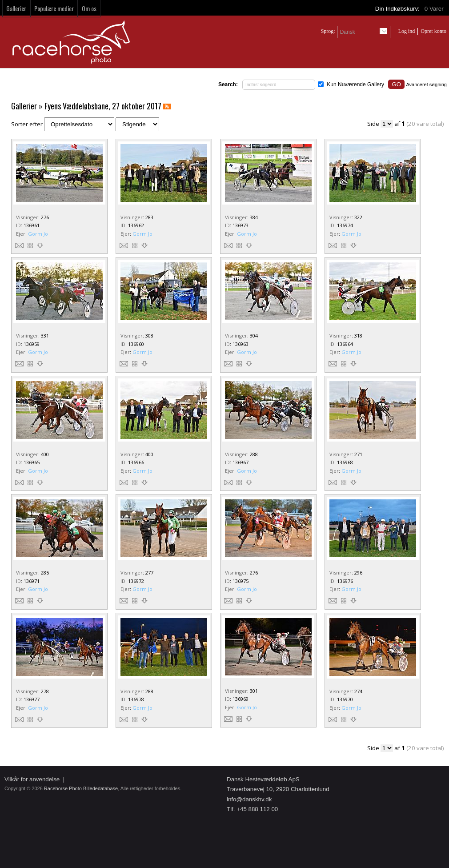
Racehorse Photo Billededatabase (81, 788)
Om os (89, 8)
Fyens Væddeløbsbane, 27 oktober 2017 (103, 106)
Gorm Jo (38, 234)
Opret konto (433, 31)
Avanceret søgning (426, 84)
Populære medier (54, 8)
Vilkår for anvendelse (32, 779)
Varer (435, 9)
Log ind (407, 31)
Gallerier (16, 8)
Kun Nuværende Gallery (355, 84)
